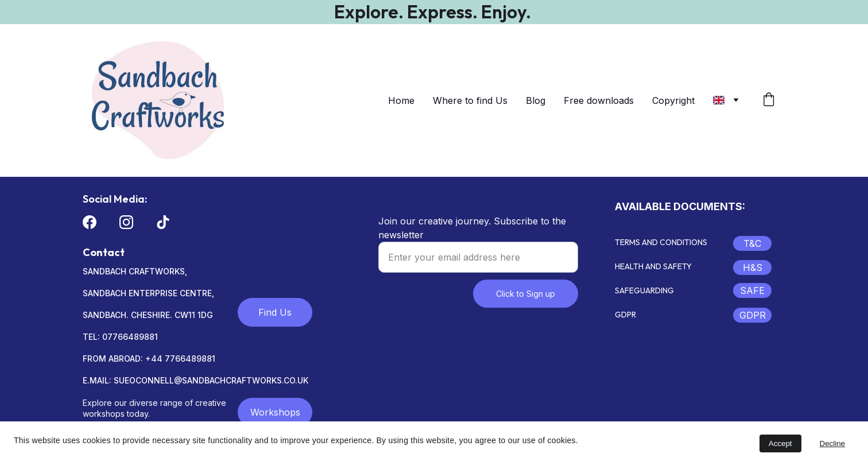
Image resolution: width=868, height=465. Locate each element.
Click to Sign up (526, 294)
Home (401, 100)
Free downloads (599, 100)
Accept (780, 443)
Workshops (275, 412)
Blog (536, 100)
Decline (832, 443)
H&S (753, 268)
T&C (752, 243)
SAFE (752, 290)
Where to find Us (470, 100)
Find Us (275, 312)
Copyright (673, 100)
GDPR (753, 315)
